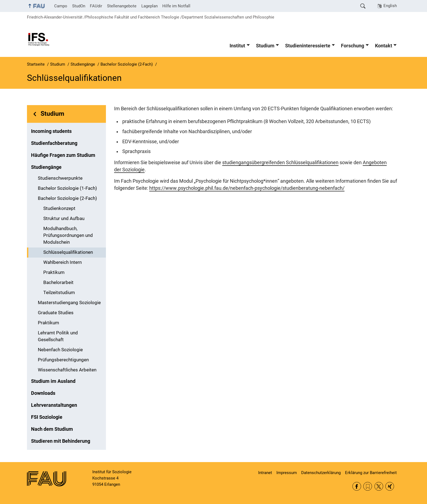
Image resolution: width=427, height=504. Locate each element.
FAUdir (96, 6)
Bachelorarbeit (58, 282)
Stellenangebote (122, 6)
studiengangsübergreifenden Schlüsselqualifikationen (280, 163)
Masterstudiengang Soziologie (69, 303)
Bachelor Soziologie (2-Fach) (67, 198)
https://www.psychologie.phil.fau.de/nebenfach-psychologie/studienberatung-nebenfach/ (247, 188)
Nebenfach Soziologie (60, 350)
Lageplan (150, 6)
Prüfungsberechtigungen (63, 360)
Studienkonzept (59, 208)
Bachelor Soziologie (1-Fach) (67, 188)
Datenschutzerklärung (321, 473)
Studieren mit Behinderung (61, 441)
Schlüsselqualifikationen (68, 252)
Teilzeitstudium (59, 293)
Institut (237, 46)
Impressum (287, 473)
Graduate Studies (56, 313)
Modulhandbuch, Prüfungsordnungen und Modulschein (68, 235)
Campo (61, 6)
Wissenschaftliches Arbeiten (67, 370)
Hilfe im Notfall (176, 6)
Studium (265, 46)
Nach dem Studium (52, 429)
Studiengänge (46, 167)
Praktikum (54, 272)
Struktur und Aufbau (64, 219)
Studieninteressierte (308, 46)
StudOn (79, 6)
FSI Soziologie (47, 417)
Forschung (353, 46)
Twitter (379, 486)
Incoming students (51, 131)
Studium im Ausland (53, 381)
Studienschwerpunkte (60, 178)
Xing (390, 486)
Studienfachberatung (54, 143)
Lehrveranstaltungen (54, 405)
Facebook (357, 486)
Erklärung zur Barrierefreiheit (371, 473)
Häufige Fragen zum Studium (63, 155)
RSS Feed (368, 486)
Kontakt (384, 46)
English (390, 6)
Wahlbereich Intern (62, 262)
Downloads (43, 393)
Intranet (265, 473)
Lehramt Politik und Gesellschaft (58, 336)
